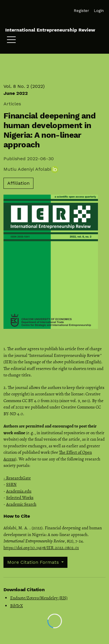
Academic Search (21, 504)
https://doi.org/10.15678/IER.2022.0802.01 (41, 548)
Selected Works (20, 498)
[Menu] (11, 41)
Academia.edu (19, 491)
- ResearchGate (17, 478)
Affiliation (18, 183)
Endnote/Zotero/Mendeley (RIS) (39, 598)
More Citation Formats (34, 562)
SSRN (11, 484)
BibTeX (17, 606)
